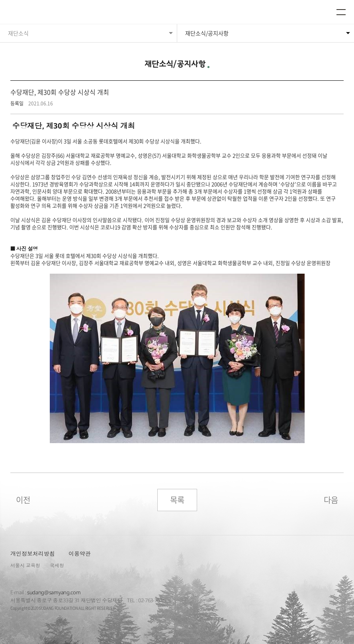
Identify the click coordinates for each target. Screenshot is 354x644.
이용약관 (80, 554)
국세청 (57, 565)
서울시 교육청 (25, 565)
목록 (177, 500)
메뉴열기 (341, 12)
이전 (23, 500)
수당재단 (31, 13)
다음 (331, 500)
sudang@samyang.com (54, 592)
